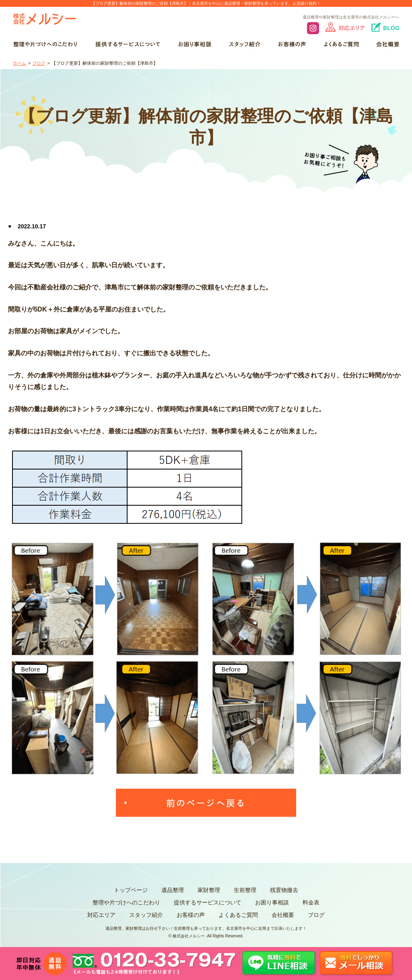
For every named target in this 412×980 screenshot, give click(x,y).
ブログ (39, 63)
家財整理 (209, 890)
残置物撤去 (284, 890)
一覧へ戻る (206, 803)
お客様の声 (191, 915)
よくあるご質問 (238, 915)
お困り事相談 (272, 902)
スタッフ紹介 (146, 915)
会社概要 (283, 915)
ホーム (20, 63)
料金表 (311, 902)
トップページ (131, 890)
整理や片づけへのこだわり (126, 902)
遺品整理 (173, 890)
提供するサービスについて (208, 902)
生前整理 (245, 890)
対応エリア (101, 915)
